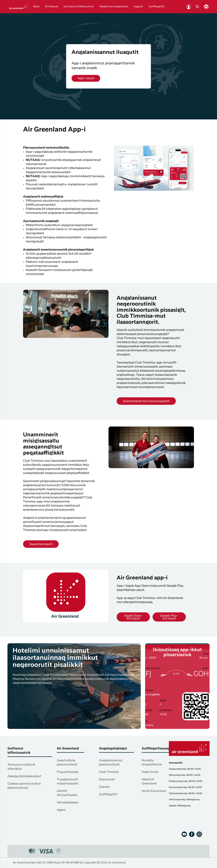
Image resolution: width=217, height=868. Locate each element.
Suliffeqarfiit (157, 7)
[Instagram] (199, 834)
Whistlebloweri (68, 803)
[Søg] (197, 7)
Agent (61, 810)
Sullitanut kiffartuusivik (79, 7)
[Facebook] (192, 834)
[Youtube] (184, 834)
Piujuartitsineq (67, 772)
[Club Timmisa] (189, 7)
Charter (104, 787)
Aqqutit (138, 7)
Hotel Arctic (150, 772)
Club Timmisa (109, 772)
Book (36, 7)
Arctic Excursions (154, 791)
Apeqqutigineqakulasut (24, 776)
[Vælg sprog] (206, 7)
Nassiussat (107, 780)
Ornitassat (51, 7)
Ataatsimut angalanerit (114, 7)
